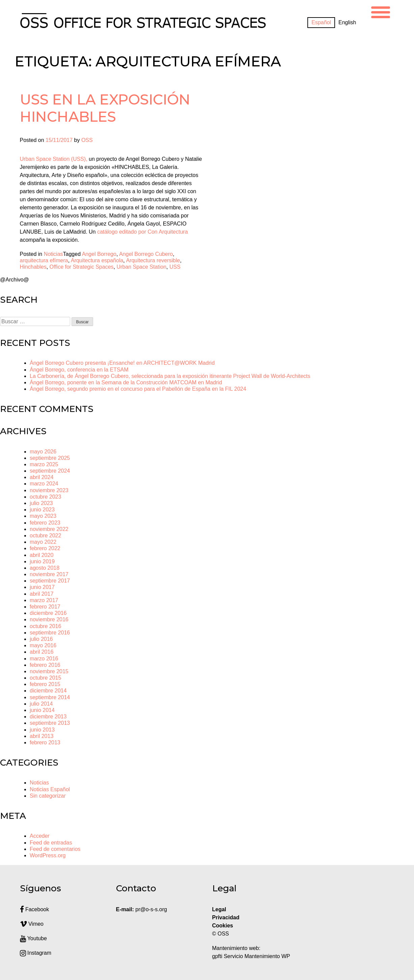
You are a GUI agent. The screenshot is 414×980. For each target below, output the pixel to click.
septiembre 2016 (50, 633)
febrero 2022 (45, 548)
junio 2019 (42, 561)
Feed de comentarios (55, 849)
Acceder (40, 836)
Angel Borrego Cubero (146, 254)
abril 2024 (42, 477)
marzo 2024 (44, 484)
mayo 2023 (43, 516)
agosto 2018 (45, 568)
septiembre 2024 (50, 471)
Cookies (223, 926)
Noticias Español (50, 789)
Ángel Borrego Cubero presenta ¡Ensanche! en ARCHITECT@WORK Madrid (122, 363)
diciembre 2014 (48, 691)
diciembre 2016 (48, 613)
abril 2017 (42, 594)
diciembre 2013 (48, 717)
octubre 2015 (45, 678)
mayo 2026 (43, 452)
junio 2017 (42, 587)
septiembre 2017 (50, 581)
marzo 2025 (44, 464)
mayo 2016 (43, 645)
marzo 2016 (44, 659)
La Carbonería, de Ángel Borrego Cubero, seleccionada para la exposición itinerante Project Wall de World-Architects (170, 376)
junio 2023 (42, 510)
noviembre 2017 (49, 574)
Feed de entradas (51, 843)
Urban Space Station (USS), (54, 159)
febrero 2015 (45, 684)
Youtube (33, 938)
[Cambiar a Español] (321, 23)
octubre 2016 (45, 626)
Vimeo (32, 924)
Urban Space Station (141, 267)
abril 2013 (42, 736)
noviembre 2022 (49, 529)
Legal (220, 909)
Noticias (53, 254)
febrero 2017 (45, 607)
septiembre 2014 (50, 697)
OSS (87, 140)
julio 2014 (41, 704)
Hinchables (33, 267)
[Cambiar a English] (347, 23)
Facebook (35, 909)
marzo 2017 (44, 600)
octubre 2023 (45, 497)
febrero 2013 (45, 743)
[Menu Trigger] (381, 11)
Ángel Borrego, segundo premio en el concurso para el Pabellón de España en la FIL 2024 (138, 389)
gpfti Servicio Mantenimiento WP (251, 956)
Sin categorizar (48, 796)
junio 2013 (42, 730)
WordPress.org (48, 855)
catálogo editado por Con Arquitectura (143, 232)
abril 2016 (42, 652)
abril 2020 (42, 555)
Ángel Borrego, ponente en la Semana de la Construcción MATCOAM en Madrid (126, 382)
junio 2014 (42, 710)
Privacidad (226, 917)
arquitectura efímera (44, 260)
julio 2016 (41, 639)
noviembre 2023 (49, 490)
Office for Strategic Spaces (82, 267)
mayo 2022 (43, 542)
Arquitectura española (97, 260)
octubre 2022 (45, 536)
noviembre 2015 (49, 671)
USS (175, 267)
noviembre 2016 (49, 619)
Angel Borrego (99, 254)
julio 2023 (41, 503)
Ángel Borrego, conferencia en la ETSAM (79, 370)
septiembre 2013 (50, 723)
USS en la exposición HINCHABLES (105, 108)
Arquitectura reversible (153, 260)
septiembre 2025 (50, 458)
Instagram (36, 953)
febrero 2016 (45, 665)
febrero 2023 (45, 523)
